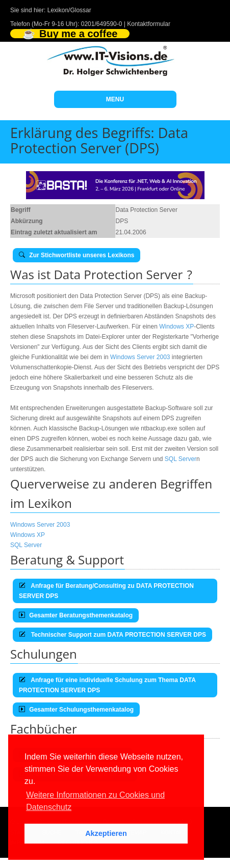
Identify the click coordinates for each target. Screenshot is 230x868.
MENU (115, 99)
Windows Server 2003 (140, 357)
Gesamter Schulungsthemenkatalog (76, 710)
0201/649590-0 (102, 24)
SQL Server (181, 459)
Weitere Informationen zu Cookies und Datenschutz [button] (95, 801)
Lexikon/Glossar (69, 10)
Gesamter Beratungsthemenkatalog (76, 615)
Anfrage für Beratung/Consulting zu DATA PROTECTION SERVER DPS (106, 591)
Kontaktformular (149, 24)
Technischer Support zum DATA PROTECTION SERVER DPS (112, 635)
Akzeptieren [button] (106, 833)
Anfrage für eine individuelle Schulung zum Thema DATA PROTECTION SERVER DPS (107, 685)
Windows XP (176, 327)
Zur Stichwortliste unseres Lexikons (76, 255)
